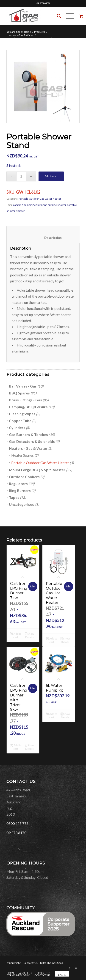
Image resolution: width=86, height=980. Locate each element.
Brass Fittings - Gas (25, 400)
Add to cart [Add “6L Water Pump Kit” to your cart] (52, 715)
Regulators (18, 484)
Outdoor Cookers (24, 477)
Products (40, 32)
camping (18, 205)
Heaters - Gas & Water (20, 35)
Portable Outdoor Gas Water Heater (28, 39)
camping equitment (35, 205)
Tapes (14, 497)
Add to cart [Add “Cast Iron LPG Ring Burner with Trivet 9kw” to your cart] (16, 747)
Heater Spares (22, 455)
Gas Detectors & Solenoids (32, 441)
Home (28, 32)
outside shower (57, 205)
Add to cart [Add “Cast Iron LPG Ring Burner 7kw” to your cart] (16, 635)
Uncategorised (22, 504)
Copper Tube (20, 421)
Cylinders (17, 428)
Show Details (29, 635)
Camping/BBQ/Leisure (28, 407)
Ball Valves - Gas (23, 386)
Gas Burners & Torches (28, 434)
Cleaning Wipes (22, 414)
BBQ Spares (19, 393)
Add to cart (51, 176)
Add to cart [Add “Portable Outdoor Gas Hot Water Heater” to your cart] (52, 640)
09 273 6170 (43, 3)
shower (21, 211)
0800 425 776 (17, 823)
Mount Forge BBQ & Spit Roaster (37, 470)
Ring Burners (20, 490)
